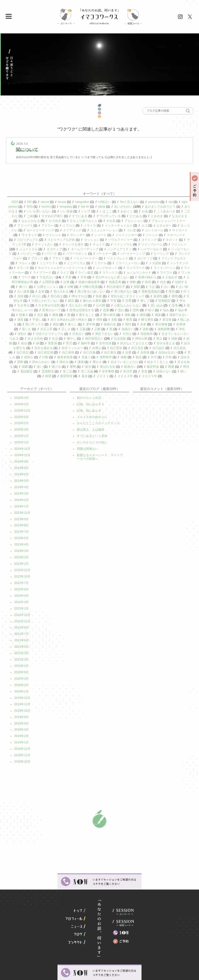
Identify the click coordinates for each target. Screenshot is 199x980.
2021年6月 (22, 621)
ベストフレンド (118, 255)
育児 (69, 335)
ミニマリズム (76, 260)
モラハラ (23, 264)
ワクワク (166, 269)
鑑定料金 (153, 358)
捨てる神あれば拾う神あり (69, 313)
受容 (172, 286)
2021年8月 (22, 608)
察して (145, 295)
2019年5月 (22, 700)
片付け (127, 326)
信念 (163, 277)
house (62, 202)
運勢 (73, 358)
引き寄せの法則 (49, 300)
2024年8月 (22, 455)
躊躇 (25, 358)
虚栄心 (29, 349)
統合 (24, 335)
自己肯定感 (45, 344)
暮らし (72, 318)
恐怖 (136, 304)
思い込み (157, 300)
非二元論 (87, 362)
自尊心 (97, 340)
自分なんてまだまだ (134, 335)
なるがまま (181, 215)
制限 (137, 282)
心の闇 (101, 300)
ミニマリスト (49, 260)
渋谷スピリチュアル (50, 326)
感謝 (158, 309)
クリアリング (72, 229)
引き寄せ (23, 300)
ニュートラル (28, 246)
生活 (55, 331)
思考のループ (51, 304)
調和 (20, 353)
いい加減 (69, 211)
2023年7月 (22, 517)
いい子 (89, 211)
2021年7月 (22, 615)
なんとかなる (31, 220)
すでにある (81, 215)
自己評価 (89, 344)
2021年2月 (22, 639)
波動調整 (164, 322)
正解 (97, 322)
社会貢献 (120, 331)
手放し (37, 313)
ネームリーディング (85, 246)
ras (171, 202)
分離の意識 (90, 282)
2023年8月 (22, 510)
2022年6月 (22, 572)
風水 (85, 367)
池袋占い (128, 322)
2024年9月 (22, 449)
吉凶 (20, 291)
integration (82, 202)
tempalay (68, 206)
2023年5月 (22, 523)
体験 (133, 277)
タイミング (149, 237)
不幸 (83, 273)
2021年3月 (22, 633)
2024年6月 (22, 461)
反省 (41, 286)
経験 (174, 331)
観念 (139, 349)
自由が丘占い (168, 344)
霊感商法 (48, 362)
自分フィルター (72, 340)
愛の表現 (109, 309)
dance (45, 202)
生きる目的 (35, 331)
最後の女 (110, 318)
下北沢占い (47, 273)
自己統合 (180, 340)
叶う (187, 286)
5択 (29, 202)
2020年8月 (22, 651)
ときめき (159, 215)
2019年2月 (22, 713)
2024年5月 (22, 468)
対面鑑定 (164, 295)
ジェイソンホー (126, 233)
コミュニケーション (104, 229)
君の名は (57, 291)
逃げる (56, 358)
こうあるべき (169, 211)
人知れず (171, 273)
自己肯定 (23, 344)
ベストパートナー (86, 255)
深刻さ (22, 326)
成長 (20, 313)
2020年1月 (22, 670)
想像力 (24, 309)
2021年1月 (22, 645)
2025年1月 (22, 431)
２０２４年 (125, 367)
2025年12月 (22, 400)
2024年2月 (22, 486)
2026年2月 (22, 394)
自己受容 (116, 340)
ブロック (37, 255)
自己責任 (110, 344)
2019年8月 (22, 694)
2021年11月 (22, 602)
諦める (64, 353)
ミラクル (100, 260)
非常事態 (108, 362)
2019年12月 (22, 676)
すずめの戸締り (54, 215)
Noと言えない (130, 202)
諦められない (41, 353)
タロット (172, 237)
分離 (70, 282)
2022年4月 (22, 578)
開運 (171, 358)
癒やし (72, 331)
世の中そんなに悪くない (112, 273)
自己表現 (68, 344)
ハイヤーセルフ (151, 246)
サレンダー (78, 233)
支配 (114, 313)
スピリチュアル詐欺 (61, 237)
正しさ (66, 322)
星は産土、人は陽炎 (91, 419)
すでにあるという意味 (92, 425)
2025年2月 (22, 425)
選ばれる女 (108, 358)
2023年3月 (22, 535)
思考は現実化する (82, 304)
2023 (15, 202)
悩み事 (183, 304)
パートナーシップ (133, 251)
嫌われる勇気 (92, 295)
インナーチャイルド (119, 224)
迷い (40, 358)
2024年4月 (22, 474)
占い (167, 282)
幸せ (183, 295)
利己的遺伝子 (116, 282)
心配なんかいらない (128, 300)
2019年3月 (22, 706)
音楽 (144, 362)
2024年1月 (22, 492)
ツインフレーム (152, 242)
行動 (45, 349)
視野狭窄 (106, 349)
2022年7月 (22, 566)
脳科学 (86, 335)
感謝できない (179, 309)
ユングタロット (107, 264)
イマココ (69, 224)
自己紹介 (159, 340)
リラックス (110, 269)
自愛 (128, 344)
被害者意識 (65, 349)
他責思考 (115, 277)
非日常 (128, 362)
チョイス (99, 242)
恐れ (121, 304)
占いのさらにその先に (92, 431)
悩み (166, 304)
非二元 (67, 362)
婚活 (71, 295)
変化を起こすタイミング (128, 291)
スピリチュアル (28, 237)
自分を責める (44, 340)
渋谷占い (78, 326)
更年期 (91, 318)
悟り (151, 304)
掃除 (99, 313)
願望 (48, 367)
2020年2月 (22, 664)
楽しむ (27, 322)
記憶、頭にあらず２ (91, 394)
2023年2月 (22, 541)
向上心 (37, 291)
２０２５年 (149, 367)
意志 (40, 309)
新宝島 (167, 313)
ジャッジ (152, 233)
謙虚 (81, 353)
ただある (137, 215)
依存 (148, 277)
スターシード (176, 233)
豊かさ (97, 353)
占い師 (184, 282)
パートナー (104, 251)
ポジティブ (145, 255)
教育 (129, 313)
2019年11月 (22, 682)
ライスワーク (136, 264)
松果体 (181, 318)
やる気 (111, 220)
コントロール (154, 229)
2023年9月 (22, 504)
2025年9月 (22, 406)
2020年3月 (22, 657)
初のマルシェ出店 (89, 388)
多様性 (158, 291)
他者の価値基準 (89, 277)
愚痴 (55, 309)
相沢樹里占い (94, 331)
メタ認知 (155, 260)
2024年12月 (22, 437)
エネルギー (164, 224)
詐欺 (169, 349)
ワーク (26, 273)
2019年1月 (22, 719)
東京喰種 (161, 318)
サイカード (180, 229)
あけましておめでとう (162, 206)
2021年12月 (22, 596)
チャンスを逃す (73, 242)
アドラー (47, 224)
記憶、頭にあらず (89, 400)
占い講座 (23, 286)
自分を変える (166, 335)
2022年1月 (22, 590)
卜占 (152, 282)
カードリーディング (40, 229)
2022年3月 (22, 584)
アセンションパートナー (169, 220)
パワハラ (51, 251)
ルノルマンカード (139, 269)
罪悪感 (52, 335)
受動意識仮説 (151, 286)
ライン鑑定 (86, 269)
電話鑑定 (27, 362)
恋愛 (106, 304)
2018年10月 (22, 737)
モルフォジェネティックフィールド (63, 264)
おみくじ (130, 211)
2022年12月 (22, 553)
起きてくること (158, 353)
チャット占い (44, 242)
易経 (56, 318)
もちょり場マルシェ (84, 220)
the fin (87, 206)
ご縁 (31, 215)
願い (183, 362)
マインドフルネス (174, 255)
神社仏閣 (141, 331)
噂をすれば (79, 291)
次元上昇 (46, 322)
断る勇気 (147, 313)
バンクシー (28, 251)
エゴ (145, 224)
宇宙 (113, 295)
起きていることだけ (125, 353)
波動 (146, 322)
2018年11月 (22, 731)
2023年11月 (22, 498)
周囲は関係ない (87, 437)
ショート (100, 233)
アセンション (134, 220)
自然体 (145, 344)
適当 (88, 358)
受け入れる (61, 286)
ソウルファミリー (120, 237)
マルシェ (25, 260)
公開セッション (48, 282)
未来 (143, 318)
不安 (68, 273)
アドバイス (25, 224)
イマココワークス (99, 17)
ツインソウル (123, 242)
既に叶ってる (35, 318)
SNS (31, 206)
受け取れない (123, 286)
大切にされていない (45, 295)
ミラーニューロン (128, 260)
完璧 (128, 295)
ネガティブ (54, 246)
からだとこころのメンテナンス (98, 412)
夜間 (175, 291)
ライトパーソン (165, 264)
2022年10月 (22, 559)
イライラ (90, 224)
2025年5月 (22, 412)
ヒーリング (161, 251)
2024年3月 (22, 480)
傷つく (24, 282)
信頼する (181, 277)
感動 (128, 309)
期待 (128, 318)
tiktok (104, 206)
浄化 (182, 322)
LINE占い (105, 202)
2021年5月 (22, 627)
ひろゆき (55, 220)
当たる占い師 (78, 300)
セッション (92, 237)
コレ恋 (131, 229)
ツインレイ (179, 242)
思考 (175, 300)
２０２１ (103, 367)
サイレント (53, 233)
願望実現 (66, 367)
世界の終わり (147, 273)
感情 (143, 309)
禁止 (159, 331)
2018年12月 (22, 725)
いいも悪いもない (42, 211)
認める (185, 349)
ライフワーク (42, 269)
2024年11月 (22, 443)
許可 (154, 349)
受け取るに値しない (91, 286)
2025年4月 (22, 419)
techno (48, 206)
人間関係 (48, 277)
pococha (154, 202)
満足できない (104, 326)
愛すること (87, 309)
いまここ (109, 211)
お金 (148, 211)
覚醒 (124, 349)
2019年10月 (22, 688)
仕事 (66, 277)
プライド (58, 255)
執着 (99, 291)
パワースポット (77, 251)
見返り (86, 349)
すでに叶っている (110, 215)
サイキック (29, 233)
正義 (83, 322)
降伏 (186, 358)
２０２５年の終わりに (92, 406)
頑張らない (164, 362)
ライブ (65, 269)
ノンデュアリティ (119, 246)
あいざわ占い (125, 206)
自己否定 (137, 340)
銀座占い (130, 358)
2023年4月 (22, 529)
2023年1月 (22, 547)
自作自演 (105, 335)
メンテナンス (179, 260)
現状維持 (147, 326)
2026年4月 (22, 388)
